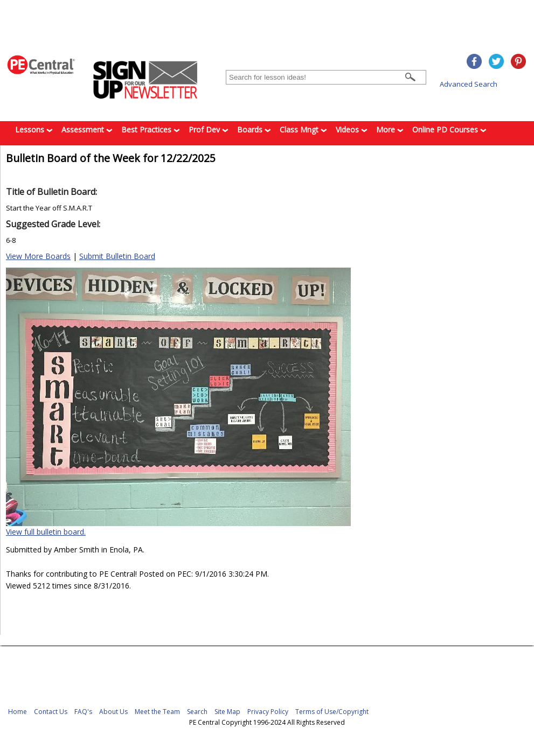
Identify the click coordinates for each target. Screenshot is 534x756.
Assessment (87, 129)
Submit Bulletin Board (117, 256)
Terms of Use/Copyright (332, 712)
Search (197, 712)
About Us (113, 712)
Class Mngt (303, 129)
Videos (352, 129)
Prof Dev (209, 129)
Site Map (227, 712)
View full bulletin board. (46, 532)
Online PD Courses (449, 129)
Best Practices (151, 129)
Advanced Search (469, 84)
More (390, 129)
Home (18, 712)
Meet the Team (157, 712)
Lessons (34, 129)
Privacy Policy (268, 712)
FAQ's (83, 712)
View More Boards (38, 256)
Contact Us (51, 712)
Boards (254, 129)
